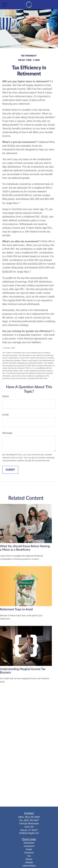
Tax (29, 856)
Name (6, 396)
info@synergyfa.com (29, 833)
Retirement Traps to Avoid (16, 609)
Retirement (29, 843)
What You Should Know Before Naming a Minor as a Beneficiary (25, 548)
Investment (29, 846)
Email (5, 415)
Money (29, 859)
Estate (29, 849)
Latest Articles (29, 866)
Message (7, 433)
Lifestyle (29, 862)
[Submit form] (10, 470)
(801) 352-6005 (32, 817)
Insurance (29, 853)
